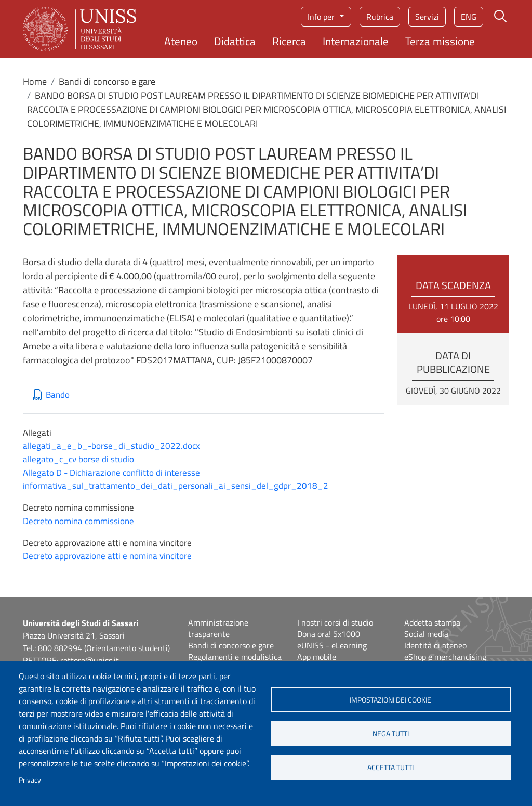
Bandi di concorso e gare (107, 81)
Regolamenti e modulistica (235, 657)
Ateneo (181, 41)
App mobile (317, 657)
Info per (322, 17)
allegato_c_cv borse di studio (78, 459)
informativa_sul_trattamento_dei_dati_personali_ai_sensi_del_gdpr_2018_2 (176, 486)
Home (35, 81)
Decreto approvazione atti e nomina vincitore (107, 556)
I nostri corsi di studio (335, 622)
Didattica (235, 41)
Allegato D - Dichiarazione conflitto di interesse (111, 473)
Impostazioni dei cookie (390, 700)
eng (469, 17)
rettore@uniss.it (90, 660)
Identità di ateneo (435, 645)
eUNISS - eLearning (332, 645)
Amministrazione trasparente (218, 628)
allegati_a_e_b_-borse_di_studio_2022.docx (111, 446)
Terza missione (440, 41)
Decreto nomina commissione (78, 521)
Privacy (30, 780)
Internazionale (356, 41)
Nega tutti (391, 734)
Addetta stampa (432, 622)
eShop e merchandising (445, 657)
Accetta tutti (390, 768)
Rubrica (380, 17)
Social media (426, 634)
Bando (58, 395)
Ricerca (289, 41)
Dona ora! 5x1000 (329, 634)
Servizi (427, 17)
